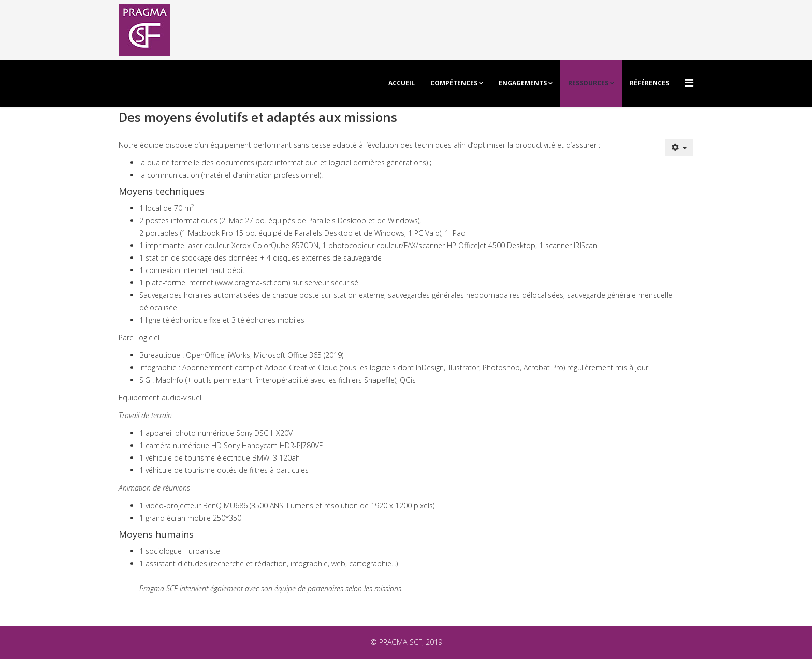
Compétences (454, 83)
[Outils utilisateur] (679, 148)
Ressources (588, 83)
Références (649, 83)
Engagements (523, 83)
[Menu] (689, 83)
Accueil (402, 83)
